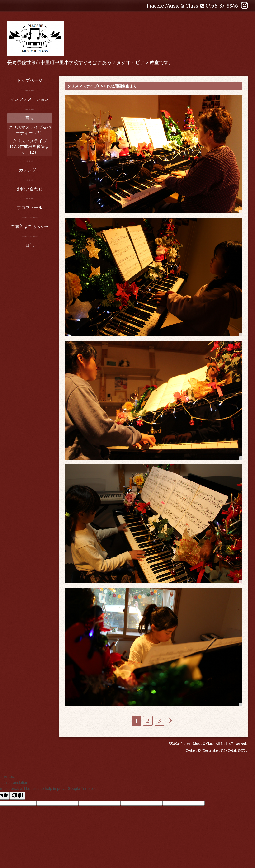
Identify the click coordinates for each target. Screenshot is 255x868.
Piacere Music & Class (197, 744)
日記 (30, 245)
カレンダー (30, 170)
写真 (30, 118)
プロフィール (30, 208)
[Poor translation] (17, 796)
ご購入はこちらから (30, 226)
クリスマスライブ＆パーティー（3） (30, 130)
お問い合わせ (30, 189)
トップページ (30, 80)
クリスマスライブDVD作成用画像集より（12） (30, 146)
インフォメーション (30, 99)
